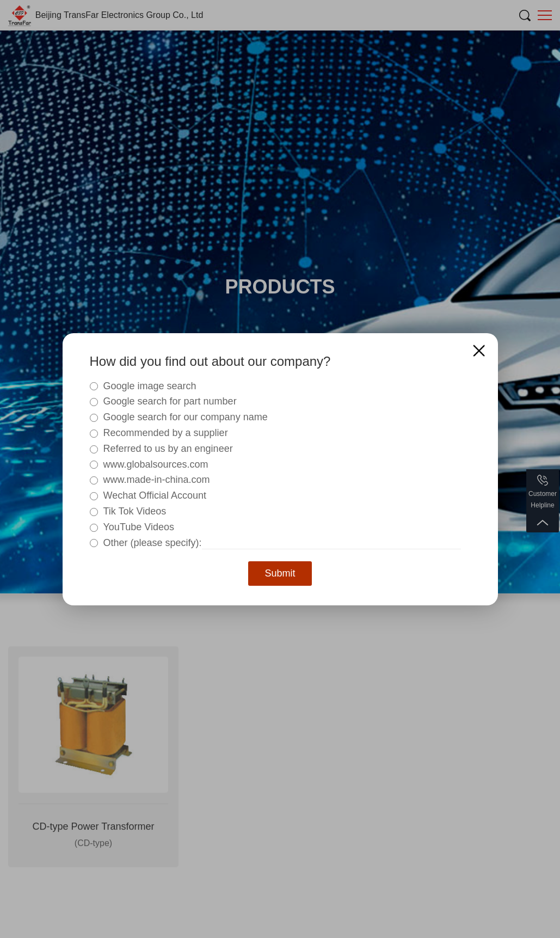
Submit (280, 573)
